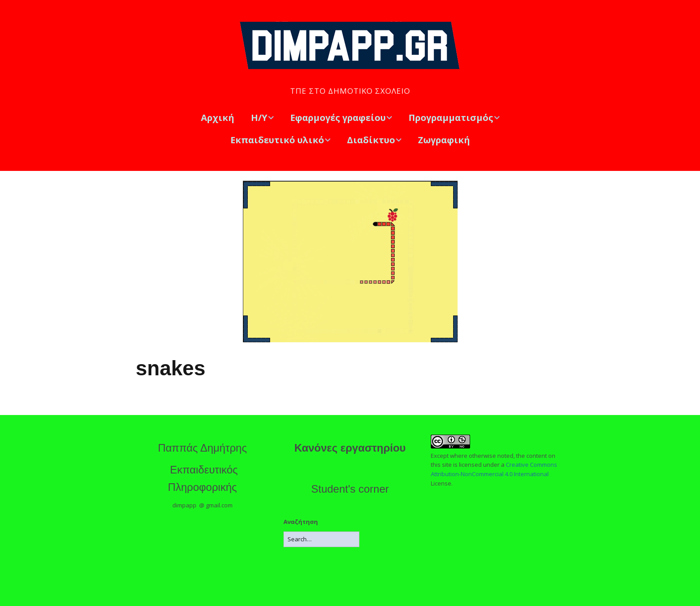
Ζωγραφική (444, 140)
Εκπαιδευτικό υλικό (277, 140)
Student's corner (350, 489)
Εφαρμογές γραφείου (338, 118)
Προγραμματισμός (451, 118)
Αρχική (218, 118)
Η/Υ (259, 118)
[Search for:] (321, 539)
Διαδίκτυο (371, 140)
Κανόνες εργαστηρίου (350, 448)
